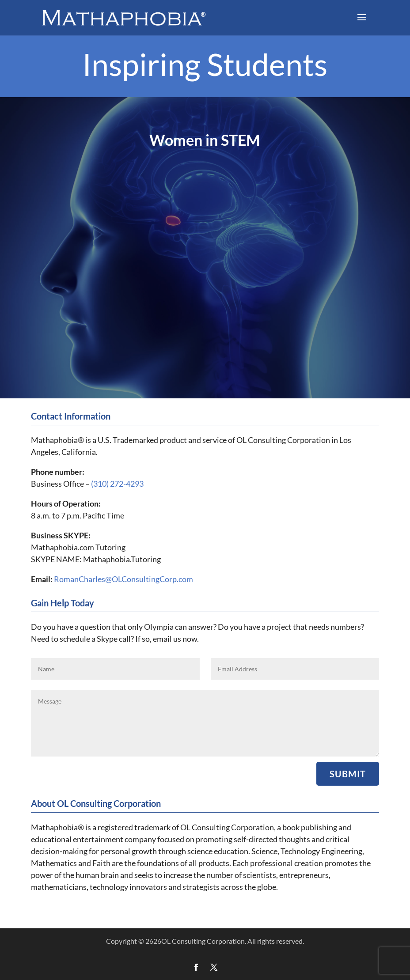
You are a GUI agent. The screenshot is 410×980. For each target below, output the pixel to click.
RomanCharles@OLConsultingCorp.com (123, 579)
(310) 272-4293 (117, 484)
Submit (348, 774)
